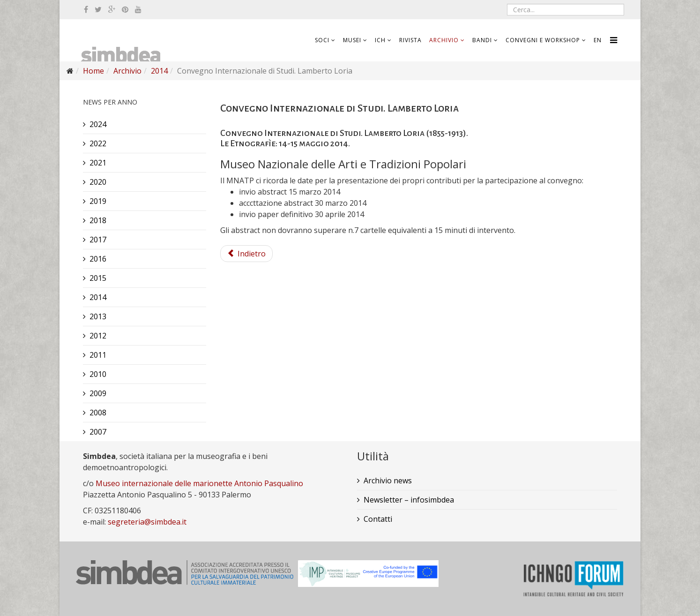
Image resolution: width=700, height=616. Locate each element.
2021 (98, 163)
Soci (322, 40)
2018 (98, 220)
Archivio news (388, 481)
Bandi (482, 40)
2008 (98, 413)
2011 (98, 355)
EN (598, 40)
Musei (352, 40)
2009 (98, 393)
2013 (98, 316)
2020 (98, 182)
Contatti (378, 519)
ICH (380, 40)
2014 (159, 71)
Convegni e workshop (543, 40)
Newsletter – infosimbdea (409, 500)
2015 (98, 278)
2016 (98, 259)
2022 (98, 143)
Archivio (444, 40)
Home (93, 71)
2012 (98, 336)
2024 (98, 124)
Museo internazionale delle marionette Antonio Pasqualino (199, 483)
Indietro (246, 254)
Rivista (410, 40)
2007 (98, 432)
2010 (98, 374)
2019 (98, 201)
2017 (98, 240)
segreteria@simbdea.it (147, 522)
